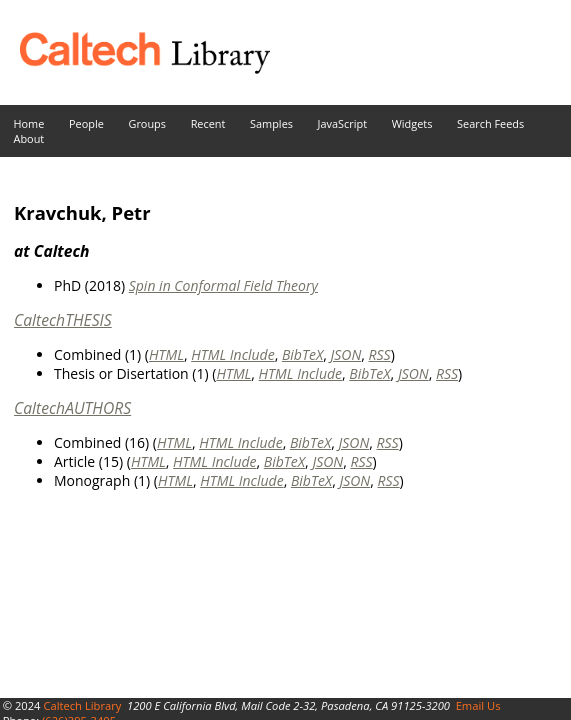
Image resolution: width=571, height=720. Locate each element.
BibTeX (302, 354)
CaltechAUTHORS (72, 408)
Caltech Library (82, 705)
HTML (166, 354)
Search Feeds (490, 123)
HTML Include (232, 354)
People (86, 123)
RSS (380, 354)
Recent (208, 123)
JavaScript (342, 123)
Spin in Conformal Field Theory (223, 285)
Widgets (412, 123)
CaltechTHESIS (63, 320)
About (29, 138)
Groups (147, 123)
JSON (345, 354)
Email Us (478, 705)
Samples (271, 123)
